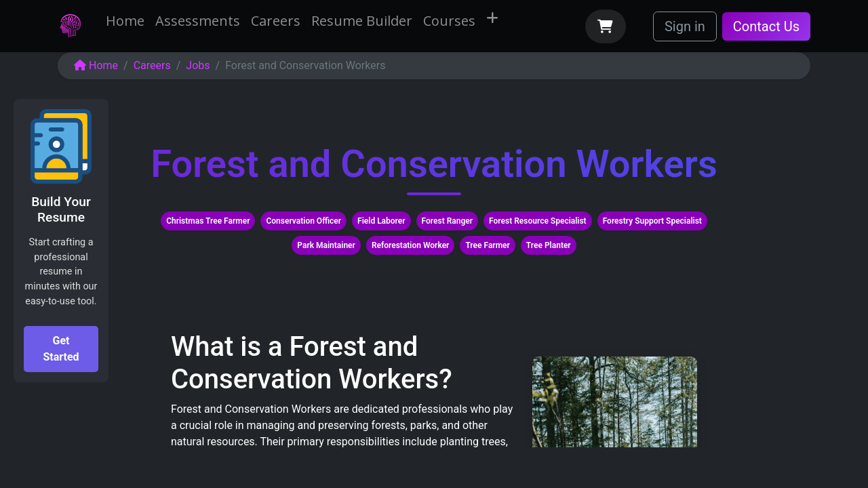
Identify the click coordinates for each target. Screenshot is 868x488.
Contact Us (766, 26)
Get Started (61, 349)
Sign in (685, 26)
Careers (152, 65)
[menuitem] (125, 21)
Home (96, 65)
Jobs (198, 65)
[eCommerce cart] (606, 26)
